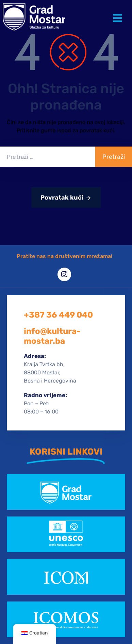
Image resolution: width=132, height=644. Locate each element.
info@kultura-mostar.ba (52, 336)
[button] (119, 13)
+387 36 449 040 (58, 315)
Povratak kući (66, 198)
